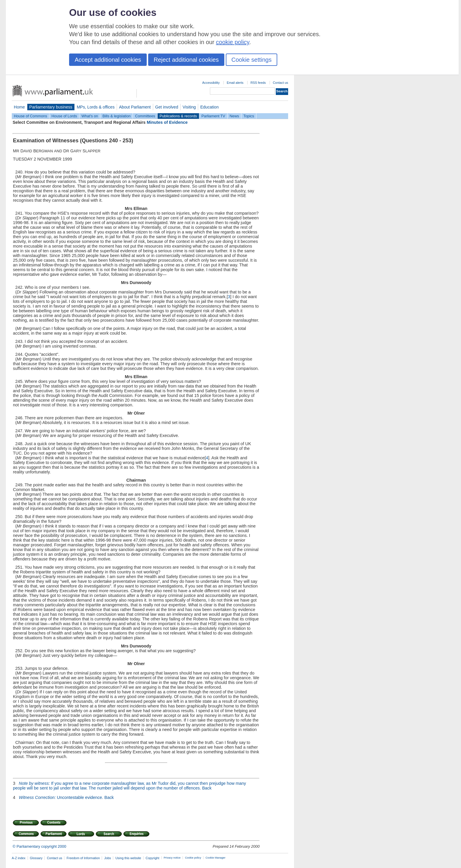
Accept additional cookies (108, 60)
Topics (249, 116)
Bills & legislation (116, 116)
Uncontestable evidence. (61, 797)
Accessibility (211, 83)
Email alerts (235, 83)
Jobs (107, 858)
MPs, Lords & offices (96, 107)
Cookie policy (193, 858)
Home (19, 107)
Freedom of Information (83, 858)
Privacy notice (172, 858)
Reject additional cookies (186, 60)
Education (209, 107)
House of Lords (64, 116)
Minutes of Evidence (167, 122)
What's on (90, 116)
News (234, 116)
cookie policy (233, 42)
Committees (145, 116)
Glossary (36, 858)
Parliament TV (213, 116)
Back (207, 788)
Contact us (280, 83)
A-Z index (19, 858)
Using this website (128, 858)
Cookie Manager (216, 858)
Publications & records (178, 116)
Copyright (152, 858)
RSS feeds (258, 83)
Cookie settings (252, 60)
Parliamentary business (51, 107)
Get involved (167, 107)
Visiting (189, 107)
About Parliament (135, 107)
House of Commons (30, 116)
